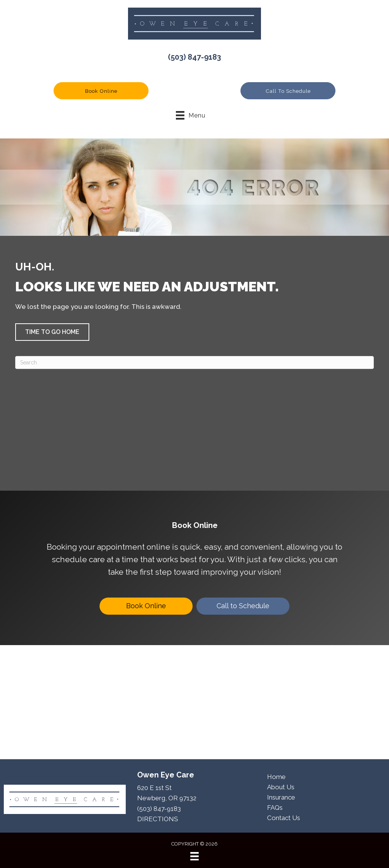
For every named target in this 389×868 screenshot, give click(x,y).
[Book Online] (146, 606)
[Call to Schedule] (243, 606)
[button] (101, 91)
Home (276, 777)
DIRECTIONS (158, 819)
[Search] (194, 362)
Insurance (281, 797)
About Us (281, 787)
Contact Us (284, 818)
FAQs (275, 808)
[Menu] (194, 856)
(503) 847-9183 (194, 57)
